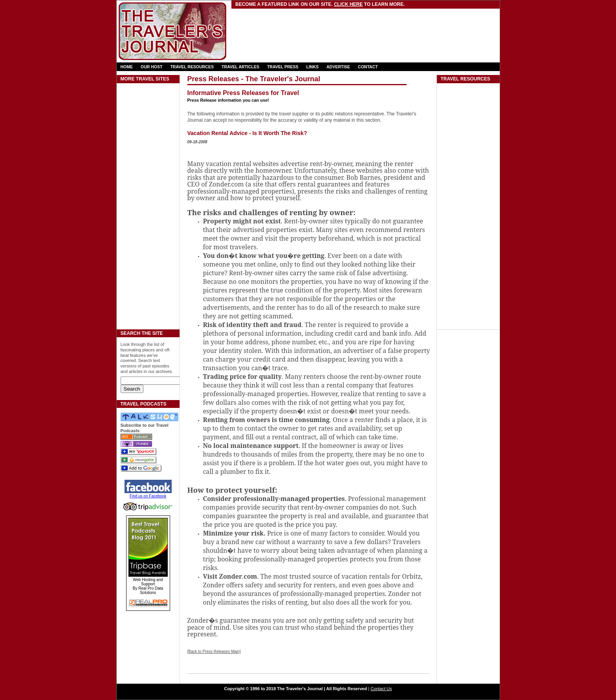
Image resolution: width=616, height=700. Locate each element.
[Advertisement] (324, 26)
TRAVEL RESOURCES (192, 67)
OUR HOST (151, 67)
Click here (348, 4)
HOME (127, 67)
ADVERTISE (338, 67)
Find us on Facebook (148, 496)
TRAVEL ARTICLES (240, 67)
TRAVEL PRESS (283, 67)
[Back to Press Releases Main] (214, 652)
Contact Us (381, 689)
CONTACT (368, 67)
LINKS (313, 67)
